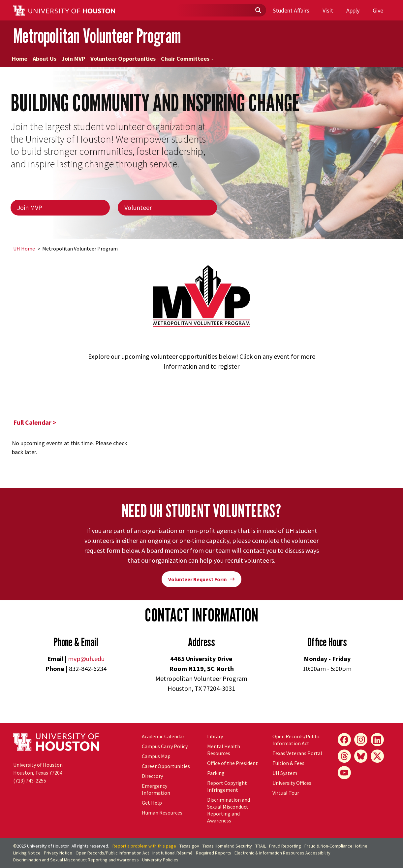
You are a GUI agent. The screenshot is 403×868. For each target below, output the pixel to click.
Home (20, 59)
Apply (353, 10)
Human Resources (162, 813)
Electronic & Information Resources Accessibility (282, 853)
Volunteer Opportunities (123, 59)
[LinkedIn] (377, 740)
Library (215, 736)
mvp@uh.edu (86, 659)
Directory (152, 776)
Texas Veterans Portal (297, 753)
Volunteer (138, 207)
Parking (216, 773)
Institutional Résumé (172, 853)
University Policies (160, 860)
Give (378, 10)
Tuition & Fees (288, 763)
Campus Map (156, 756)
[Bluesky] (361, 756)
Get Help (152, 803)
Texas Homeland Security (227, 846)
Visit (328, 10)
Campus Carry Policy (165, 746)
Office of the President (232, 763)
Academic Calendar (163, 736)
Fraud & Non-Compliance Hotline (336, 846)
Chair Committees (187, 59)
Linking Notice (27, 853)
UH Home (24, 249)
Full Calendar (32, 422)
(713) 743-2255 (30, 781)
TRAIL (261, 846)
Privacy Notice (58, 853)
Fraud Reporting (285, 846)
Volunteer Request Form (201, 579)
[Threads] (344, 756)
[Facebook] (344, 740)
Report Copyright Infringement (227, 786)
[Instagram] (361, 740)
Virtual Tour (286, 793)
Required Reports (214, 853)
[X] (377, 756)
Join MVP (73, 59)
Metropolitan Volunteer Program (97, 36)
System (285, 773)
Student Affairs (291, 10)
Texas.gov (189, 846)
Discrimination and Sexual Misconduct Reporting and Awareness (229, 810)
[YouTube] (344, 773)
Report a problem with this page (144, 846)
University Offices (292, 783)
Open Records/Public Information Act (296, 740)
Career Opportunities (166, 766)
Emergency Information (156, 789)
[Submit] (258, 11)
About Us (45, 59)
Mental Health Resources (224, 750)
